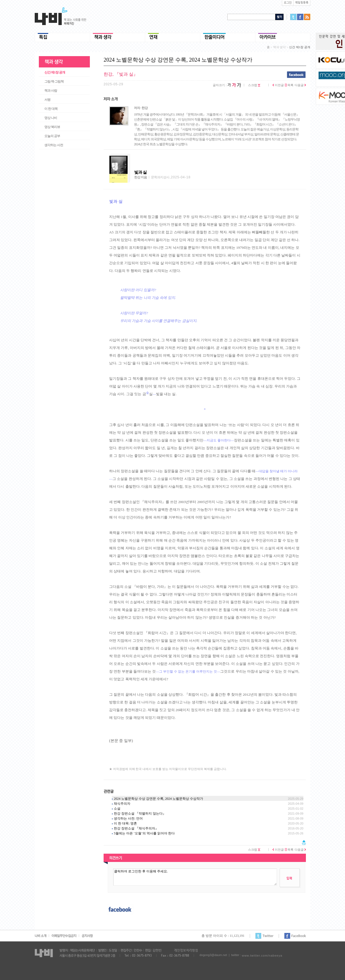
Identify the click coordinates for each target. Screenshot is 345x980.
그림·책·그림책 (54, 81)
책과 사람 (51, 91)
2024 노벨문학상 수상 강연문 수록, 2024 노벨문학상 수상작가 (158, 799)
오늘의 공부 (52, 136)
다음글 (300, 85)
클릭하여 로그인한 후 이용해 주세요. (195, 877)
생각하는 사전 (54, 145)
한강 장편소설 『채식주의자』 (136, 828)
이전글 (278, 85)
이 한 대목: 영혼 (125, 823)
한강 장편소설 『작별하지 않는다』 (140, 814)
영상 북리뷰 (52, 127)
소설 (117, 809)
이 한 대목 (51, 109)
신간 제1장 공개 (55, 72)
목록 (289, 85)
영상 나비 (51, 118)
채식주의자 (122, 804)
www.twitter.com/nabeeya (262, 956)
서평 (47, 100)
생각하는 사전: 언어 (128, 818)
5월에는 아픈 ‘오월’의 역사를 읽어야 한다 (144, 833)
